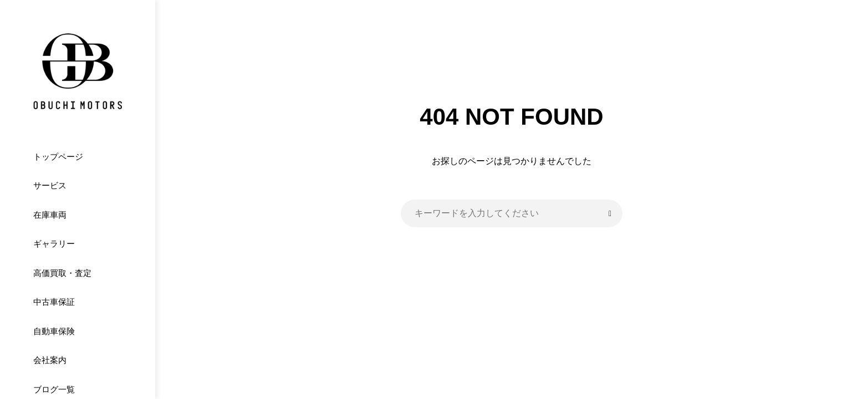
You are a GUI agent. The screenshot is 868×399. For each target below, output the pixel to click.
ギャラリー (54, 244)
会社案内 (50, 360)
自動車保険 (54, 331)
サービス (50, 185)
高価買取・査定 (62, 273)
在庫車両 (50, 215)
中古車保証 (54, 302)
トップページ (58, 157)
